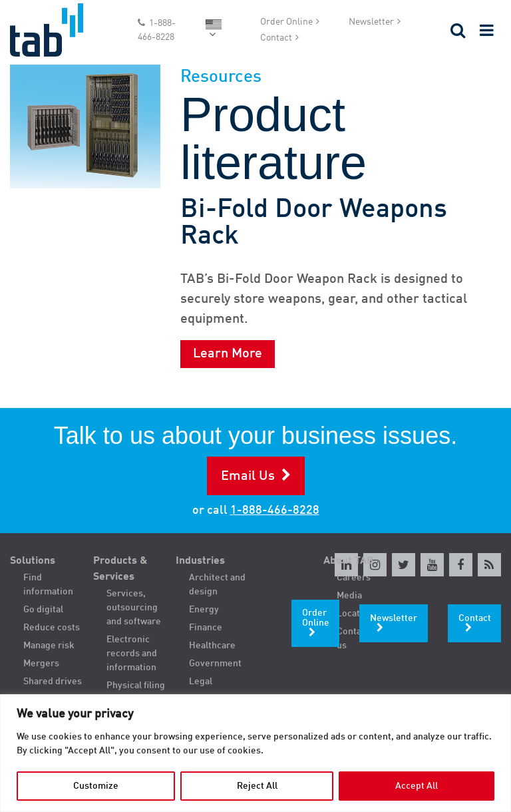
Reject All (257, 786)
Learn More (228, 354)
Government (215, 664)
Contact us (353, 639)
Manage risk (49, 646)
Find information (48, 585)
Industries (200, 561)
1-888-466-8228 (157, 30)
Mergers (41, 664)
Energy (204, 610)
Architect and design (217, 585)
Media (349, 596)
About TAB (349, 561)
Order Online (286, 22)
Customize (96, 786)
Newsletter (371, 22)
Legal (201, 682)
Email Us (248, 477)
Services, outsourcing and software (134, 608)
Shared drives (53, 682)
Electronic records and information (132, 654)
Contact (276, 38)
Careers (354, 578)
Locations (357, 614)
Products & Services (120, 569)
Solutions (33, 561)
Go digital (43, 610)
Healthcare (212, 646)
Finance (206, 628)
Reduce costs (52, 628)
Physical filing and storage (136, 693)
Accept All (417, 786)
